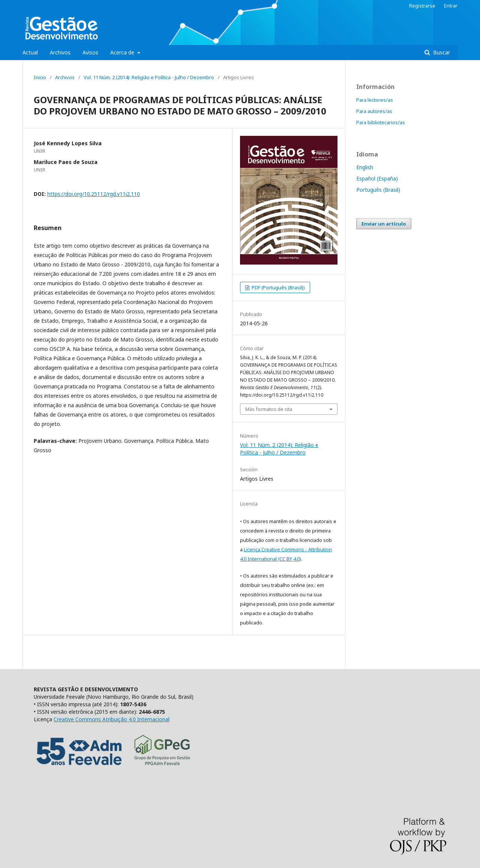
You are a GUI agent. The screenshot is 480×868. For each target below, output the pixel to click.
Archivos (60, 52)
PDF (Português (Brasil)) (278, 287)
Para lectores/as (375, 100)
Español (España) (377, 178)
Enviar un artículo (384, 224)
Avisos (90, 52)
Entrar (451, 6)
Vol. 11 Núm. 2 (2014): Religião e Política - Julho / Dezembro (149, 77)
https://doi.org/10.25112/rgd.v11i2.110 (94, 194)
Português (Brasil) (378, 190)
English (365, 167)
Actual (30, 52)
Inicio (40, 77)
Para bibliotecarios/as (381, 122)
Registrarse (422, 6)
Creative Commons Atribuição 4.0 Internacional (112, 719)
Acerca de (123, 52)
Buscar (441, 52)
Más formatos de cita (269, 409)
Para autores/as (374, 111)
